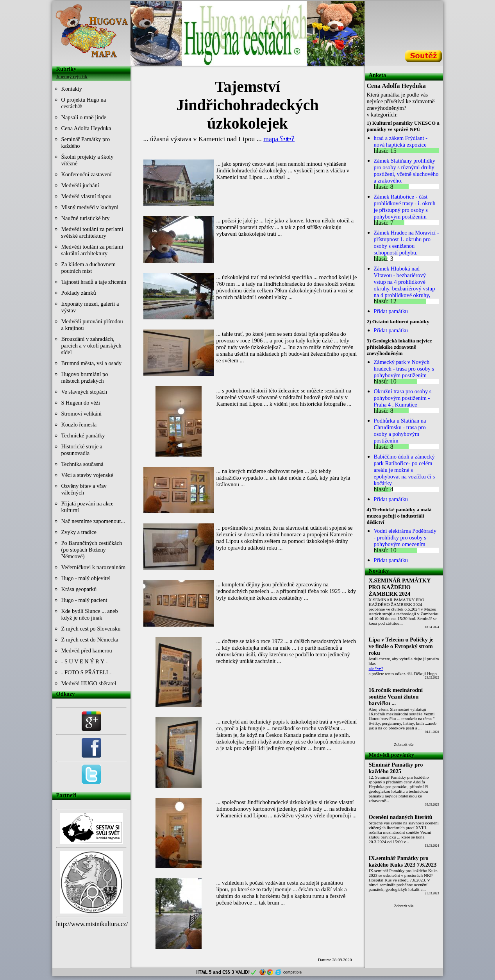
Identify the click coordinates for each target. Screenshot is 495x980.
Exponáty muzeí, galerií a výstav (90, 307)
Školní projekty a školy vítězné (88, 160)
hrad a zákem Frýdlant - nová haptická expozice (401, 141)
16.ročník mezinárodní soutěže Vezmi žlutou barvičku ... (396, 697)
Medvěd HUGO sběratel (89, 683)
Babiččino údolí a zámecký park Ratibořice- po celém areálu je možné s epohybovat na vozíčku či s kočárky (405, 470)
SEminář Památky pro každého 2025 (396, 768)
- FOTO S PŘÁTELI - (86, 672)
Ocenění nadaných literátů (401, 817)
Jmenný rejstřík (72, 76)
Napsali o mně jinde (84, 117)
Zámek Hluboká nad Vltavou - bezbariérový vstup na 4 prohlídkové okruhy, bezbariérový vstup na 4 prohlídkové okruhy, (405, 282)
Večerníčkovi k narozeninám (94, 567)
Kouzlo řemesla (79, 425)
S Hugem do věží (81, 403)
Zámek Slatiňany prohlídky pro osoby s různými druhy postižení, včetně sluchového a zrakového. (406, 171)
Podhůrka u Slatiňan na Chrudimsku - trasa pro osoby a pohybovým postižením (400, 431)
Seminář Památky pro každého (86, 142)
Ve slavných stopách (84, 392)
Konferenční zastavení (87, 174)
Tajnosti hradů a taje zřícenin (94, 282)
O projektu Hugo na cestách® (84, 103)
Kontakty (72, 89)
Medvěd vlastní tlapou (87, 196)
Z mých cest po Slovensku (91, 629)
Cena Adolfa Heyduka (86, 128)
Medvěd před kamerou (87, 650)
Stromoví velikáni (82, 414)
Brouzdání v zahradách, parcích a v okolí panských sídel (91, 346)
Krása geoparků (79, 589)
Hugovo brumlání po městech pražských (85, 377)
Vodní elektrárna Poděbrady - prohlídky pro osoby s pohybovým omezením (405, 537)
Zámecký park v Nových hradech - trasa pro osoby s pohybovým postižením (404, 369)
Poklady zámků (79, 293)
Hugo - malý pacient (84, 600)
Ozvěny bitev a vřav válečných (84, 489)
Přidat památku (391, 311)
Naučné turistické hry (86, 218)
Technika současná (82, 464)
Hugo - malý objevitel (86, 578)
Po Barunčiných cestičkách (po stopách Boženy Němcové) (92, 550)
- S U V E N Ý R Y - (85, 661)
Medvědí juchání (80, 185)
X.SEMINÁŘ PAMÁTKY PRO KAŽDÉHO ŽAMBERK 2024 (400, 587)
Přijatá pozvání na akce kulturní (88, 507)
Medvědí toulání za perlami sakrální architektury (92, 250)
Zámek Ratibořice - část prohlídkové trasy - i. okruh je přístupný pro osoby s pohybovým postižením (405, 207)
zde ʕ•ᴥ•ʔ (376, 669)
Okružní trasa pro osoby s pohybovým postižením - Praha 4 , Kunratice (403, 398)
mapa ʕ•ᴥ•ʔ (279, 139)
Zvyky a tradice (79, 532)
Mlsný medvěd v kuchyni (90, 207)
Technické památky (83, 435)
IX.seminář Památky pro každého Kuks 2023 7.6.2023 (403, 861)
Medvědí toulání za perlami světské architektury (92, 232)
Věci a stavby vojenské (87, 475)
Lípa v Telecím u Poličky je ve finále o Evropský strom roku (401, 646)
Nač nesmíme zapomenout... (93, 521)
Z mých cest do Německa (90, 640)
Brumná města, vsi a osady (92, 363)
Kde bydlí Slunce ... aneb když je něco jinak (90, 614)
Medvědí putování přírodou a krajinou (92, 325)
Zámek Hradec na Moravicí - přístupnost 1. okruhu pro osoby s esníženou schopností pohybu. (407, 243)
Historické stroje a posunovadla (82, 450)
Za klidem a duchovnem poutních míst (88, 268)
